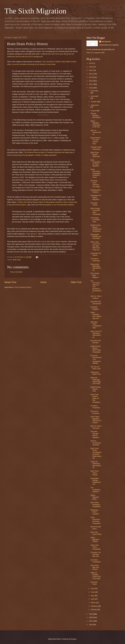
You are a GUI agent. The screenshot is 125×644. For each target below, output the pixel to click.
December (95, 91)
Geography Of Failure (96, 254)
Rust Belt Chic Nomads (96, 341)
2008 (91, 617)
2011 (91, 84)
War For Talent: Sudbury (96, 297)
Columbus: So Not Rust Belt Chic (96, 554)
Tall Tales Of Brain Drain (96, 368)
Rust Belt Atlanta (94, 204)
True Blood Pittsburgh (95, 260)
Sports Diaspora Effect (95, 497)
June (93, 592)
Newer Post (10, 282)
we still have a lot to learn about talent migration (49, 242)
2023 (91, 63)
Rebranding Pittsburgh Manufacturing (96, 267)
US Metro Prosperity (95, 407)
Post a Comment (16, 272)
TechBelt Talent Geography (96, 148)
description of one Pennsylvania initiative (58, 205)
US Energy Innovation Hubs (95, 220)
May (93, 596)
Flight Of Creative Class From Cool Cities (96, 576)
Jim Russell (106, 42)
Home (43, 282)
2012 (91, 81)
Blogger (74, 639)
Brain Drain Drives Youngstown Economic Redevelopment (96, 453)
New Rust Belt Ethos (96, 528)
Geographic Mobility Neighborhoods (96, 481)
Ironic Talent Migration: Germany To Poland (96, 420)
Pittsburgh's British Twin (96, 373)
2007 (91, 621)
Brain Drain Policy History (95, 473)
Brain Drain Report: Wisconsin (95, 154)
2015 (91, 70)
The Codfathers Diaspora (95, 490)
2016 (91, 67)
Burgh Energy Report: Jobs (96, 389)
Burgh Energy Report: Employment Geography (96, 228)
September (95, 105)
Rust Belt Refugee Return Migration (95, 434)
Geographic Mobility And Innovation (96, 236)
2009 (91, 614)
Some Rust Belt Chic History (95, 567)
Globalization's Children (96, 191)
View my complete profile (96, 53)
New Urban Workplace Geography (96, 504)
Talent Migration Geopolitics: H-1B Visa (96, 124)
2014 (91, 74)
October (94, 102)
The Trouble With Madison (95, 275)
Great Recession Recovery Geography (96, 520)
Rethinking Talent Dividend (95, 512)
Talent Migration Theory (95, 540)
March (93, 603)
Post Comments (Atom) (23, 287)
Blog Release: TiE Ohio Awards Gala (96, 141)
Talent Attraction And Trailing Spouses (96, 315)
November (95, 96)
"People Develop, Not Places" (96, 115)
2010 (91, 88)
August (94, 111)
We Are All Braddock (95, 412)
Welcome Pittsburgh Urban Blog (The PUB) (96, 381)
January (94, 609)
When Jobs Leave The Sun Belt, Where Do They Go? (95, 246)
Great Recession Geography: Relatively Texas (96, 173)
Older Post (76, 282)
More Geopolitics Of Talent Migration (96, 163)
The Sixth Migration (35, 11)
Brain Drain (17, 260)
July (93, 588)
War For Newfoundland (96, 132)
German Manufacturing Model (96, 443)
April (93, 599)
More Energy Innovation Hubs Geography (96, 211)
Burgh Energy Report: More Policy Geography (96, 349)
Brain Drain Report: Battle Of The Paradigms (95, 398)
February (94, 606)
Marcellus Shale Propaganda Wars (96, 325)
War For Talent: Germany (96, 427)
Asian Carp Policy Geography (96, 547)
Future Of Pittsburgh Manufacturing (96, 465)
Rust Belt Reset (94, 583)
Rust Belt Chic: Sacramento (96, 303)
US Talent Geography (96, 561)
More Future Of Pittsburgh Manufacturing (96, 334)
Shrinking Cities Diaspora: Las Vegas (95, 184)
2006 (91, 625)
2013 (91, 77)
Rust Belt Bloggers (95, 308)
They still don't (32, 234)
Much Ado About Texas (96, 533)
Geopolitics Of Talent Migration (96, 197)
